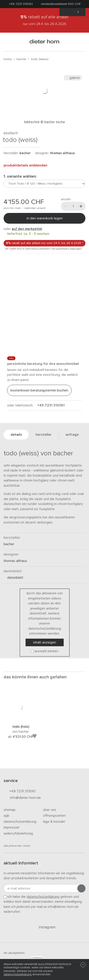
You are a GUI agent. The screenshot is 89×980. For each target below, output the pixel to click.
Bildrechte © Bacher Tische (45, 122)
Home (8, 59)
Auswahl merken (46, 651)
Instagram (44, 927)
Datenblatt (13, 578)
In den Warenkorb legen (45, 218)
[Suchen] (80, 42)
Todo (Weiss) (40, 59)
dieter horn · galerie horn (44, 42)
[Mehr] (81, 206)
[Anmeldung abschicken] (81, 888)
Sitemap (10, 810)
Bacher (21, 59)
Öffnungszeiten (54, 816)
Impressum (11, 828)
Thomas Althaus (62, 153)
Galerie (73, 78)
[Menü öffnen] (9, 42)
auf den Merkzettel (27, 229)
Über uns (50, 810)
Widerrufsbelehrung (18, 834)
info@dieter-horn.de (22, 798)
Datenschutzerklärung (20, 822)
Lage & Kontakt (54, 822)
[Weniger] (65, 206)
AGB (7, 816)
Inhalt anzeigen (45, 642)
